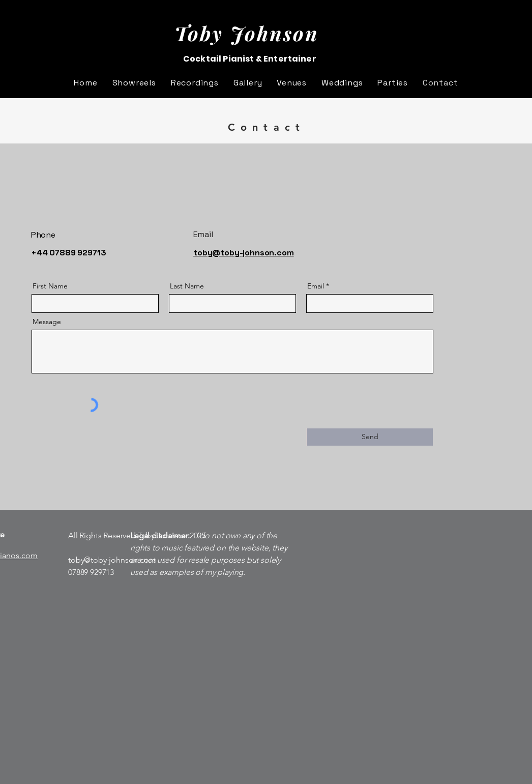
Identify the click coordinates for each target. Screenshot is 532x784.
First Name (50, 286)
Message (47, 322)
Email (316, 286)
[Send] (370, 437)
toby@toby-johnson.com (112, 560)
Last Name (187, 286)
